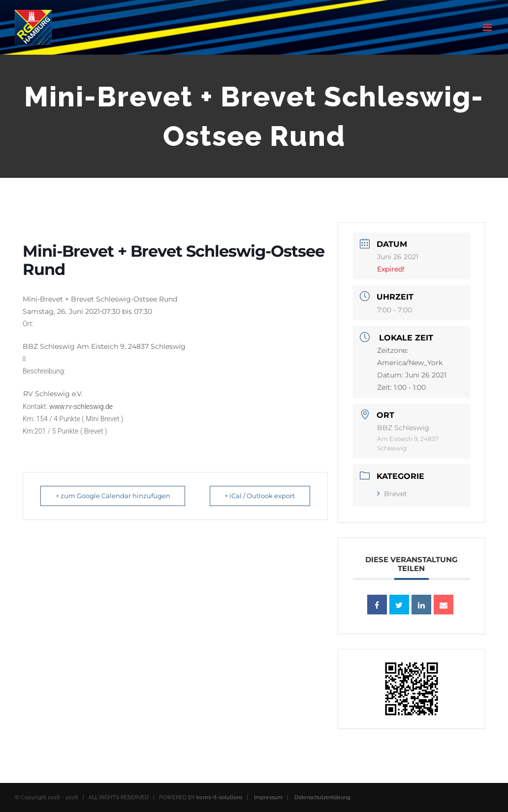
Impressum (268, 797)
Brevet (392, 494)
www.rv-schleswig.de (81, 406)
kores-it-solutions (219, 797)
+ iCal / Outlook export (258, 496)
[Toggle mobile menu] (488, 27)
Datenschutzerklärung (322, 797)
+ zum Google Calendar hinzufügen (115, 496)
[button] (175, 335)
